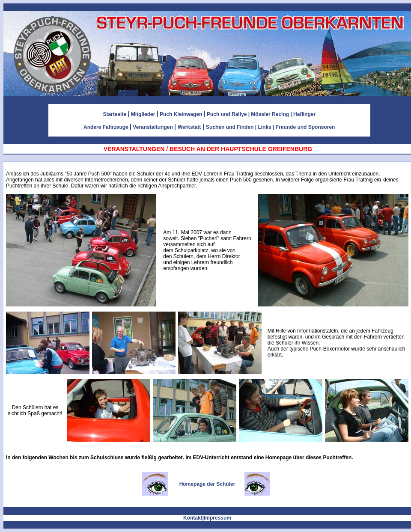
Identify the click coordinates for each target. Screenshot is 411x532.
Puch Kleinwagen (181, 114)
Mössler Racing (270, 114)
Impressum (217, 518)
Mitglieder (143, 114)
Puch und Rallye (227, 114)
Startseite (115, 114)
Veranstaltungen (153, 127)
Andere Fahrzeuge (106, 127)
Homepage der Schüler (207, 484)
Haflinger (304, 114)
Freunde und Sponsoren (305, 127)
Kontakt (193, 518)
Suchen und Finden (230, 127)
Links (264, 127)
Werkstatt (189, 127)
